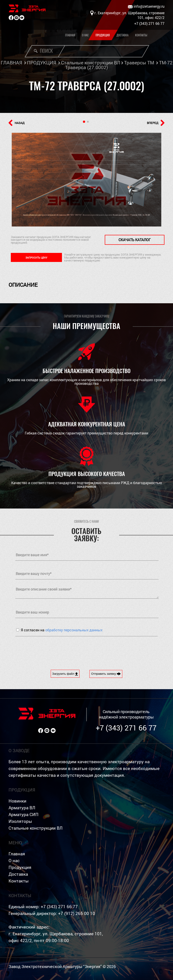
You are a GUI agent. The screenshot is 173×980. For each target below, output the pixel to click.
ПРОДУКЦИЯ (42, 63)
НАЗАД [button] (17, 123)
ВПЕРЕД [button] (156, 123)
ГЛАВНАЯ (11, 63)
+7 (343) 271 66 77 (126, 728)
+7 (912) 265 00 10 (77, 913)
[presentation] (50, 650)
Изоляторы (20, 821)
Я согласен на (62, 630)
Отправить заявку (106, 674)
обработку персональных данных (74, 630)
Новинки (17, 801)
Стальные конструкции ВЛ (91, 63)
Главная (70, 35)
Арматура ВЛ (22, 808)
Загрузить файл (65, 674)
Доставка (122, 35)
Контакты (141, 35)
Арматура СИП (24, 814)
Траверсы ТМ (139, 63)
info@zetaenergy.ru (146, 6)
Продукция (103, 35)
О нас (85, 35)
